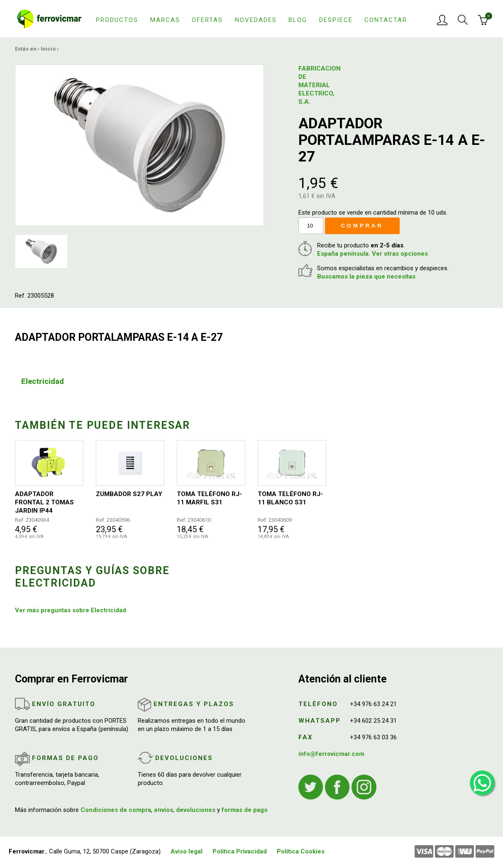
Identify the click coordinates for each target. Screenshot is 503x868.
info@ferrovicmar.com (331, 754)
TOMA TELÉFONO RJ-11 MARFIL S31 (209, 498)
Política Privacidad (240, 851)
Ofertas (207, 20)
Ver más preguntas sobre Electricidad (71, 610)
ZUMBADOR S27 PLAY (129, 494)
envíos (164, 810)
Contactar (386, 20)
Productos (117, 20)
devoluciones (196, 810)
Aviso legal (187, 851)
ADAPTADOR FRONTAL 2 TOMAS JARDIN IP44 (44, 502)
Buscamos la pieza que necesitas (366, 276)
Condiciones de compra (116, 810)
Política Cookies (301, 851)
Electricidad (43, 381)
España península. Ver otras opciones (372, 254)
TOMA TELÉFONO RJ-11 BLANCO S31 (290, 498)
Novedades (256, 20)
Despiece (336, 20)
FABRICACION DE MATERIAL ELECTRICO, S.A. (319, 85)
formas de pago (245, 810)
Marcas (165, 20)
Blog (298, 20)
